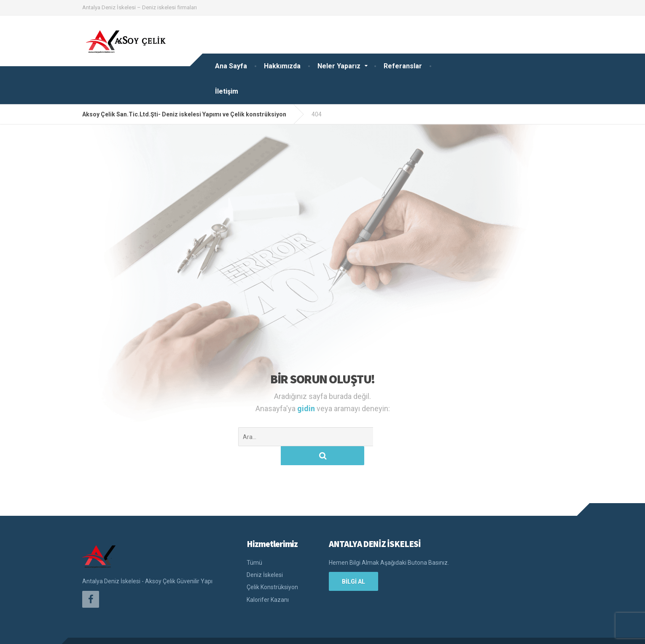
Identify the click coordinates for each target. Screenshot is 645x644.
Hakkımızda (282, 66)
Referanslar (403, 66)
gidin (307, 408)
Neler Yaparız (339, 66)
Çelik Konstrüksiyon (272, 568)
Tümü (254, 544)
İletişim (227, 91)
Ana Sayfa (231, 66)
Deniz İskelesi (265, 556)
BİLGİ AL (353, 563)
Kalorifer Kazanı (268, 581)
